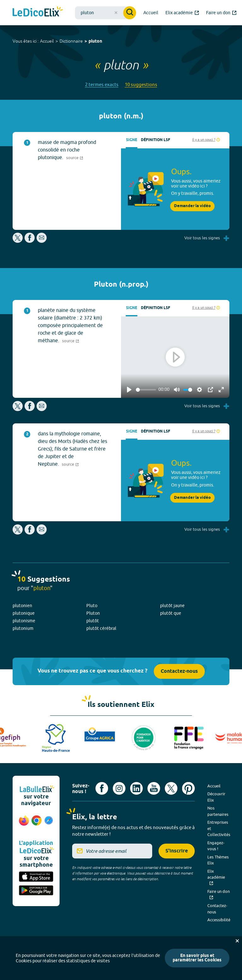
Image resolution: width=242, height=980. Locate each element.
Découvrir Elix (216, 797)
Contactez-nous (179, 671)
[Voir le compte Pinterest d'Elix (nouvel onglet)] (188, 788)
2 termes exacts (102, 84)
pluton (95, 42)
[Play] (129, 390)
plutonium (23, 628)
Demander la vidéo (192, 206)
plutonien (22, 606)
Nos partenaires (218, 811)
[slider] (146, 390)
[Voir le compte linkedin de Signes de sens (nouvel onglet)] (136, 788)
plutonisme (24, 621)
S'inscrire (177, 851)
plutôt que (171, 613)
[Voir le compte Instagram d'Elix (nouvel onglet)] (119, 788)
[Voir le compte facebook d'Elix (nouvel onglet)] (102, 788)
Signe (132, 140)
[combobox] (106, 13)
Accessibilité (219, 920)
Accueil (47, 41)
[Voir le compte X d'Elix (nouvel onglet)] (171, 788)
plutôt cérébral (101, 628)
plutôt (93, 621)
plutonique (24, 613)
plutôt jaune (172, 606)
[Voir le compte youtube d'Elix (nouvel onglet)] (154, 788)
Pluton (93, 613)
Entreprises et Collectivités (219, 828)
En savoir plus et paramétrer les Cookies (197, 958)
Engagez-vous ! (216, 846)
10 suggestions (141, 84)
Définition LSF (156, 140)
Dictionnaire (71, 41)
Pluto (92, 606)
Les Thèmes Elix (218, 860)
